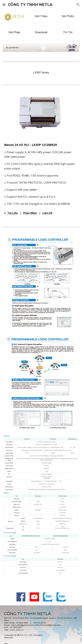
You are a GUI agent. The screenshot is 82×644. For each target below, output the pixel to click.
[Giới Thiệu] (41, 16)
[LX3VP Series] (41, 72)
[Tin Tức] (68, 32)
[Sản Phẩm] (68, 16)
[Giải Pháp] (14, 32)
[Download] (41, 32)
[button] (4, 5)
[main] (41, 174)
